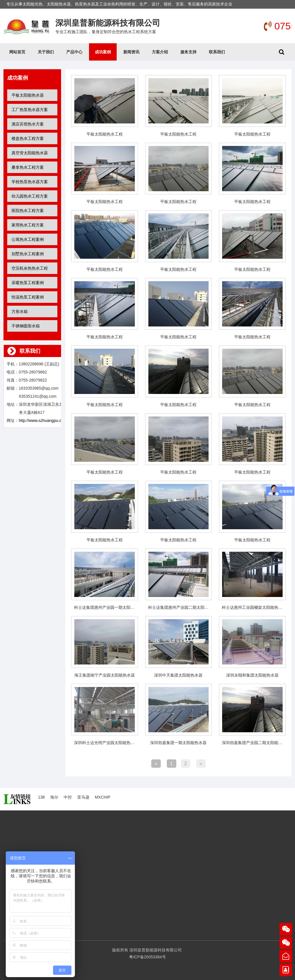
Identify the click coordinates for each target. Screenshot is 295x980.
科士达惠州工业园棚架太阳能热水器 (254, 607)
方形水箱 (20, 311)
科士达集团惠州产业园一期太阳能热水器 (110, 607)
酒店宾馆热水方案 (28, 124)
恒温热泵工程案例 (28, 297)
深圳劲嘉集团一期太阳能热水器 (178, 743)
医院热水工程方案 (28, 211)
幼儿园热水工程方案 (30, 196)
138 (41, 797)
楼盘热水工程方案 (28, 138)
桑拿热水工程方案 (28, 167)
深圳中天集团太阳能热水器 (178, 675)
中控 (68, 797)
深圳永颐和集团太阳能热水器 (252, 675)
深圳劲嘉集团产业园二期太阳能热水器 (256, 743)
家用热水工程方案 (28, 225)
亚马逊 (83, 797)
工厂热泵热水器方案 (30, 110)
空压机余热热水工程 (30, 268)
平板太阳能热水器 (28, 95)
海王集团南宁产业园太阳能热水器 (105, 675)
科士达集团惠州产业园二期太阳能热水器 (184, 607)
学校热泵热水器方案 (30, 182)
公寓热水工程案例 (28, 239)
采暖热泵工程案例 (28, 283)
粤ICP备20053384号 (147, 957)
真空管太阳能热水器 (30, 153)
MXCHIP (103, 797)
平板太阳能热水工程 (105, 134)
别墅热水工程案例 (28, 254)
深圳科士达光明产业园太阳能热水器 (106, 743)
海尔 (54, 797)
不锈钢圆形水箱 (26, 326)
